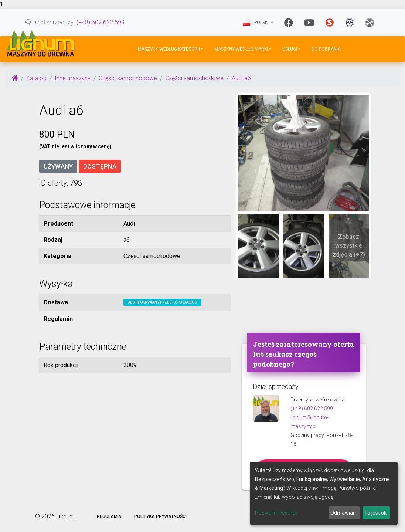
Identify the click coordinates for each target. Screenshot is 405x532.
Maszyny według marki (241, 49)
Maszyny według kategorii (169, 49)
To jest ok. (376, 513)
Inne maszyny (73, 78)
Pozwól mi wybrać (276, 513)
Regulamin (109, 516)
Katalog (36, 78)
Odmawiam (344, 513)
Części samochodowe (128, 78)
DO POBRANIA (326, 49)
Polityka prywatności (160, 516)
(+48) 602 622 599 (101, 22)
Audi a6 (241, 78)
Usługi (290, 49)
